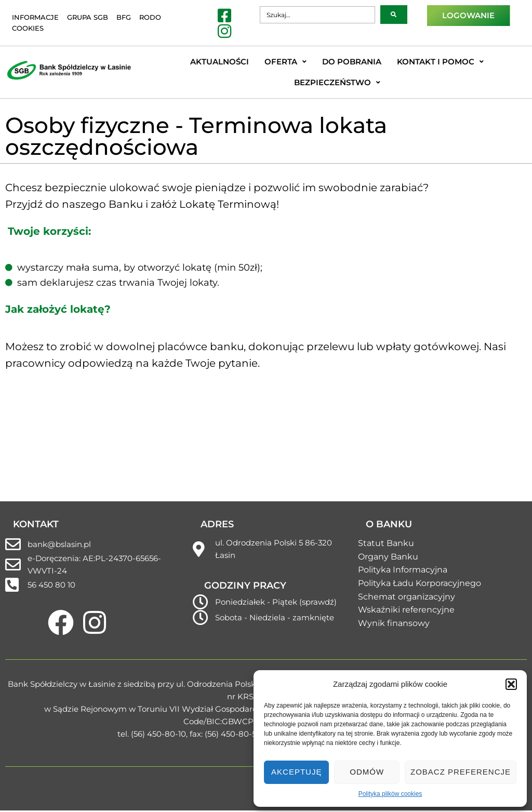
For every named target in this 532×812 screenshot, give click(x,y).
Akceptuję (296, 772)
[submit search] (394, 15)
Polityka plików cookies (390, 794)
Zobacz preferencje (461, 772)
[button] (511, 684)
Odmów (367, 772)
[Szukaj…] (317, 15)
